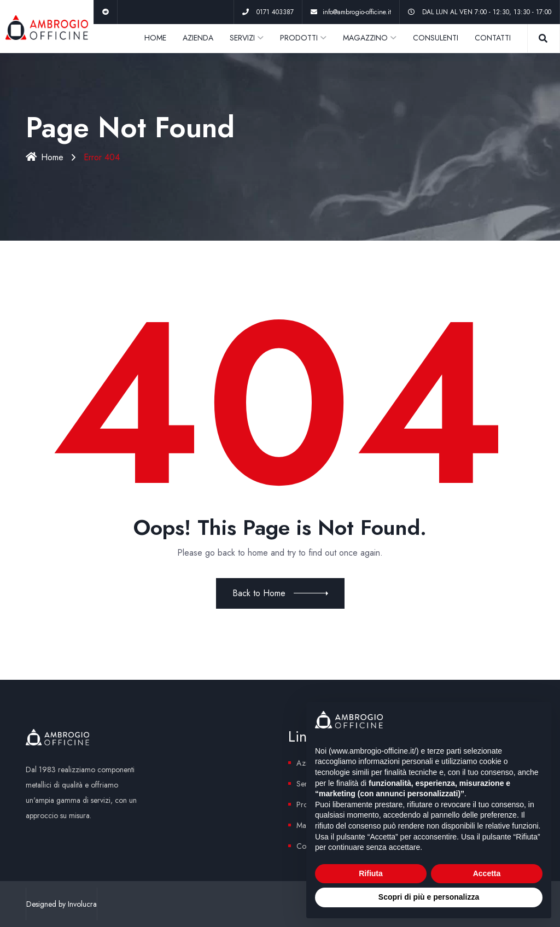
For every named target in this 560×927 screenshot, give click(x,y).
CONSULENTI (436, 38)
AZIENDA (198, 38)
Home (45, 157)
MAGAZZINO (365, 38)
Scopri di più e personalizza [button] (429, 897)
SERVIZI (242, 38)
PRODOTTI (299, 38)
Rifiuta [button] (371, 873)
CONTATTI (493, 38)
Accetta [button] (487, 873)
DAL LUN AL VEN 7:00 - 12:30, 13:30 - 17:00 (487, 12)
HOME (155, 38)
